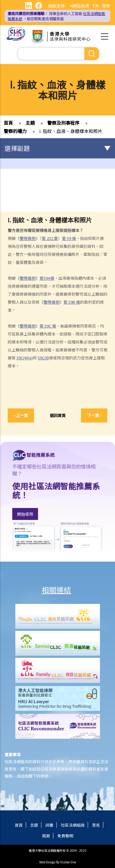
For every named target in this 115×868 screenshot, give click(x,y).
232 (50, 238)
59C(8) (43, 358)
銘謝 (46, 836)
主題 (30, 123)
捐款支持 (56, 6)
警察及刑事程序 (63, 123)
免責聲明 (65, 836)
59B (72, 302)
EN (96, 6)
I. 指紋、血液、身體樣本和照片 (71, 131)
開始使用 (25, 514)
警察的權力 (15, 131)
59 (69, 238)
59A (47, 278)
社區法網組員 (73, 825)
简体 (106, 6)
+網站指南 (79, 6)
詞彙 (49, 825)
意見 (96, 825)
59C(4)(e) (25, 358)
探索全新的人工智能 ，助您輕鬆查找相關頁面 (56, 16)
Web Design (47, 862)
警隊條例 (28, 238)
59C (48, 326)
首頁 (8, 123)
